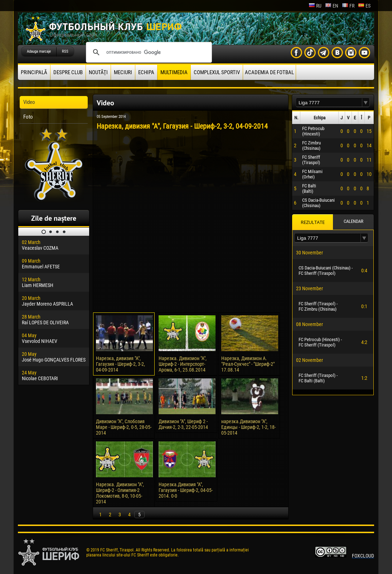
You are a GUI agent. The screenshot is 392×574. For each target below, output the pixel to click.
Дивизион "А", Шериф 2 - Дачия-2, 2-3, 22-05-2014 (183, 424)
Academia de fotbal (269, 72)
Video (29, 102)
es (364, 6)
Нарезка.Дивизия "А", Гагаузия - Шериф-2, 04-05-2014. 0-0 (186, 490)
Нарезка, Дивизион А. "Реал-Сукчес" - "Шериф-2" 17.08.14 (248, 364)
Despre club (68, 72)
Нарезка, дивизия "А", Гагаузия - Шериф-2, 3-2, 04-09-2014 (120, 364)
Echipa (146, 72)
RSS (65, 51)
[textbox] (329, 103)
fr (348, 6)
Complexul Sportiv (217, 72)
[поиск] (148, 52)
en (332, 6)
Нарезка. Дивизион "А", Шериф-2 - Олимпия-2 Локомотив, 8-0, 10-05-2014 (120, 493)
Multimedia (174, 72)
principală (34, 72)
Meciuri (123, 72)
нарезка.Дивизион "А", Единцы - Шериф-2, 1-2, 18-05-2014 (248, 427)
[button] (366, 103)
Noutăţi (98, 72)
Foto (28, 117)
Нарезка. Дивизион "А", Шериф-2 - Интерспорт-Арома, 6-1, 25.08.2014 (183, 364)
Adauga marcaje (39, 51)
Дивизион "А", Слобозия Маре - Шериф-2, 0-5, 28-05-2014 (124, 427)
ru (315, 6)
